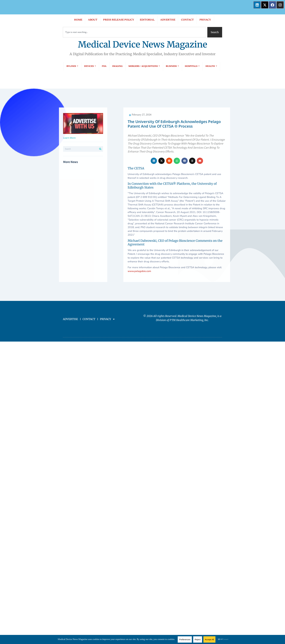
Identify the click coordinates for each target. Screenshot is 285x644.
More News (23, 162)
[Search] (52, 149)
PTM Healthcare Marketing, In (188, 320)
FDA (104, 66)
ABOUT (93, 20)
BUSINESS (172, 66)
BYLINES (72, 66)
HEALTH (211, 66)
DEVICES (90, 66)
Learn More (21, 138)
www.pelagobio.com (237, 271)
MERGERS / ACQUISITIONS (144, 66)
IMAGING (117, 66)
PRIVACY (205, 20)
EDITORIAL (147, 20)
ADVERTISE (168, 20)
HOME (78, 20)
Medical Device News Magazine (143, 45)
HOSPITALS (192, 66)
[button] (251, 161)
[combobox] (135, 32)
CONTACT (187, 20)
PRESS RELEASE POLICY (119, 20)
